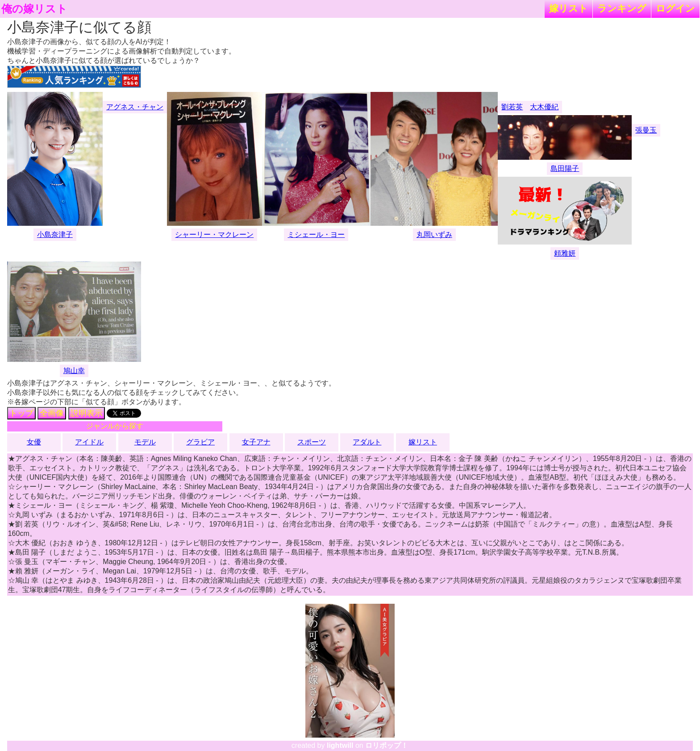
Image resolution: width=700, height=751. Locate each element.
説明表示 (87, 413)
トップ (21, 413)
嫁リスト (569, 8)
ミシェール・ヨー (316, 234)
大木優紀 (544, 107)
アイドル (89, 442)
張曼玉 (646, 130)
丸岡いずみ (434, 234)
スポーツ (312, 442)
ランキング (622, 8)
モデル (145, 442)
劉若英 (512, 107)
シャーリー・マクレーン (214, 234)
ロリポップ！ (387, 745)
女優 (34, 442)
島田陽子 (565, 168)
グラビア (200, 442)
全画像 (52, 413)
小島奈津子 (55, 234)
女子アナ (256, 442)
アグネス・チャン (135, 107)
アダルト (367, 442)
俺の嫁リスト (34, 9)
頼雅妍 (565, 253)
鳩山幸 (74, 371)
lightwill (340, 745)
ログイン (675, 8)
